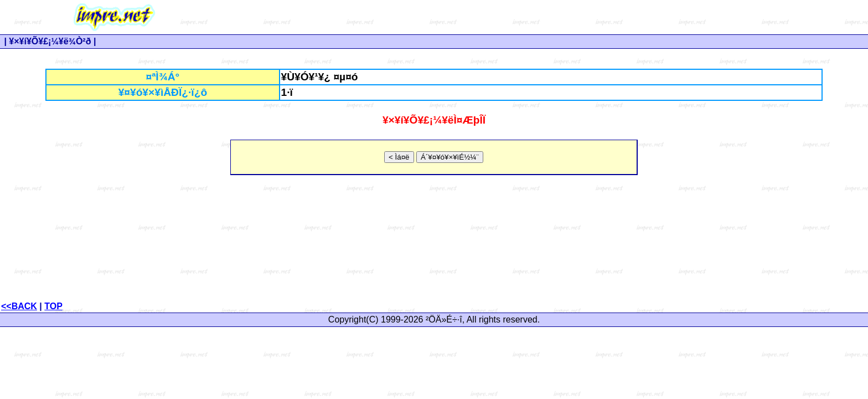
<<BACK (19, 306)
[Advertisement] (549, 17)
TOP (53, 306)
